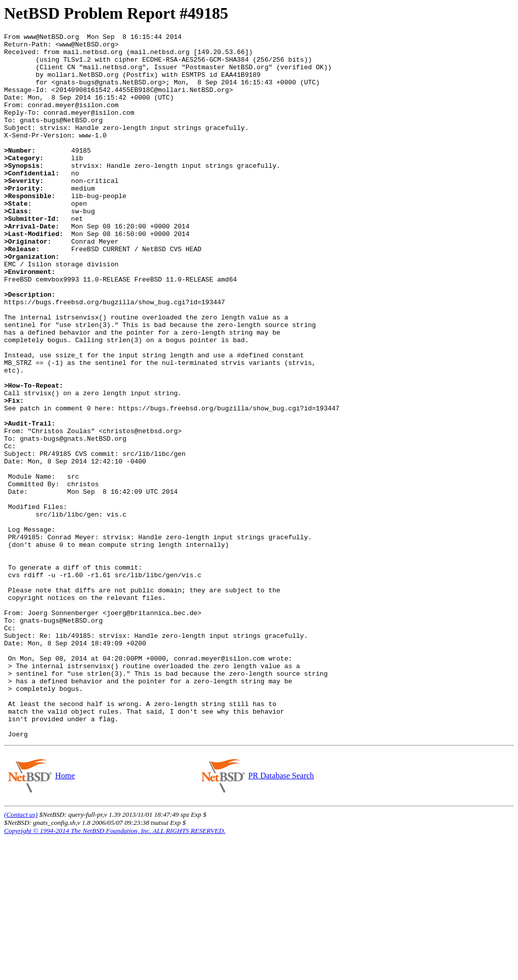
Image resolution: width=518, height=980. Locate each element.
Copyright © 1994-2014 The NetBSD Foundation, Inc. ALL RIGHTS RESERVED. (115, 972)
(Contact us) (21, 955)
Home (65, 917)
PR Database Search (281, 917)
